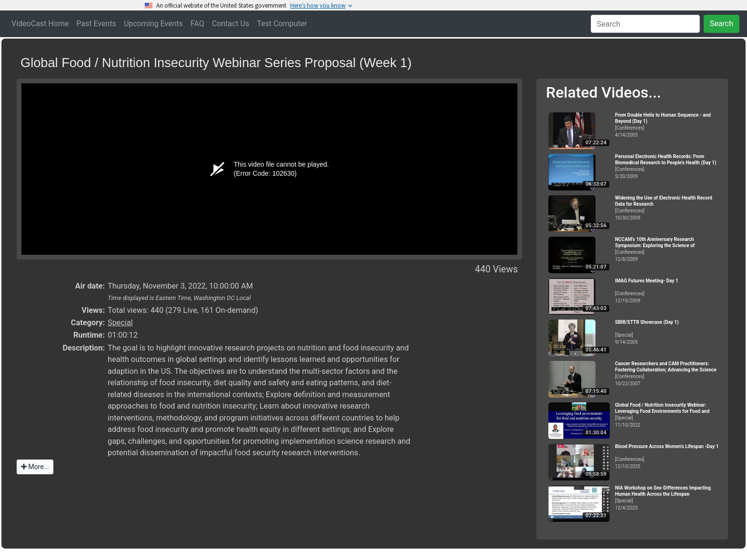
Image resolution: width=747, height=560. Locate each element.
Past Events (96, 24)
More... (35, 467)
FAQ (197, 24)
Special (120, 323)
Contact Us (231, 24)
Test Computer (282, 24)
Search (722, 24)
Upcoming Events (153, 24)
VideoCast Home (40, 24)
